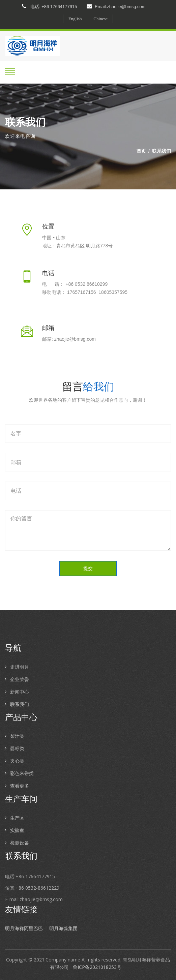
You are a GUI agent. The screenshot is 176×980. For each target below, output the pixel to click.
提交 (88, 569)
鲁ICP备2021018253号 (97, 967)
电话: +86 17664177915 (49, 6)
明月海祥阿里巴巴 (24, 928)
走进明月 (20, 667)
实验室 (17, 830)
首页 (141, 151)
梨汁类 (17, 736)
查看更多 (20, 786)
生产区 (17, 818)
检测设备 (20, 843)
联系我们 (162, 151)
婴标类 (17, 748)
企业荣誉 (20, 679)
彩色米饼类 (22, 773)
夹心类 (17, 761)
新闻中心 (20, 692)
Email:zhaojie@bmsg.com (116, 6)
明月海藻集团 (63, 928)
